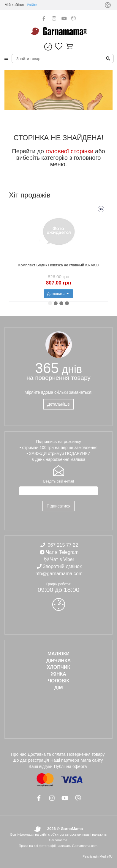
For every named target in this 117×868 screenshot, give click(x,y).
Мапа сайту (92, 760)
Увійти (32, 5)
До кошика (58, 294)
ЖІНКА (58, 674)
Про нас (19, 754)
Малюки (58, 654)
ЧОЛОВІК (59, 681)
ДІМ (58, 688)
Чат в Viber (62, 559)
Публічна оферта (70, 766)
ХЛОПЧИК (58, 667)
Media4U (106, 856)
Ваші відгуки (40, 766)
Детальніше (58, 404)
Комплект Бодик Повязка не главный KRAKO (59, 265)
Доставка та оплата (47, 754)
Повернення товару (86, 754)
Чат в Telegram (62, 552)
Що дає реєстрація (31, 760)
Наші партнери (65, 760)
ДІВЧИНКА (58, 661)
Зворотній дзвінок (62, 566)
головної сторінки (69, 151)
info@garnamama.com (58, 574)
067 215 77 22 (63, 545)
